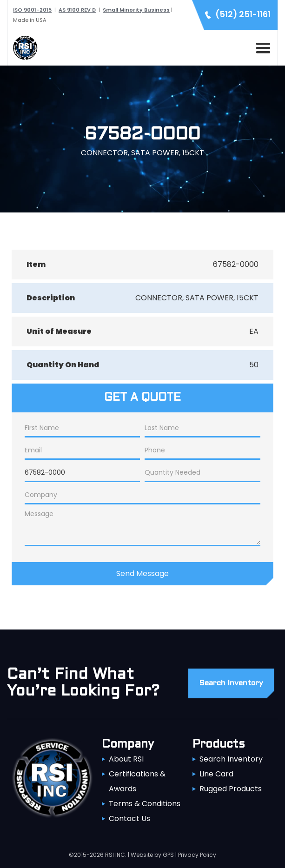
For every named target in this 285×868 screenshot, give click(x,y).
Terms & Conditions (145, 804)
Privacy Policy (197, 855)
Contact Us (129, 818)
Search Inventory (231, 759)
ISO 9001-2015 (32, 10)
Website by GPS (152, 855)
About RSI (126, 759)
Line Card (216, 774)
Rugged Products (231, 789)
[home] (23, 48)
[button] (261, 46)
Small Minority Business (136, 10)
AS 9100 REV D (77, 10)
